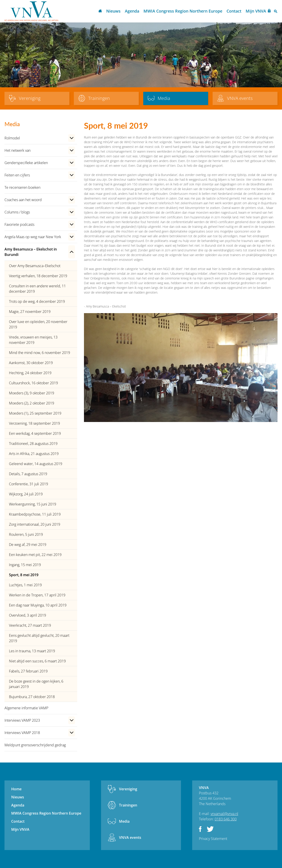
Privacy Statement (213, 839)
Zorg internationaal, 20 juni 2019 (35, 524)
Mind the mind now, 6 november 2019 (40, 353)
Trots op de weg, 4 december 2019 (37, 301)
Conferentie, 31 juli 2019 (29, 484)
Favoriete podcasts (19, 224)
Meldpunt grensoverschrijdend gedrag (35, 745)
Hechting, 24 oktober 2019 (30, 373)
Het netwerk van (18, 150)
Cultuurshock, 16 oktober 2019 (33, 383)
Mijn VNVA (256, 11)
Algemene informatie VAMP (26, 708)
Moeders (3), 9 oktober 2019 (32, 393)
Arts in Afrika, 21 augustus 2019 (34, 454)
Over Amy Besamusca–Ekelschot (35, 266)
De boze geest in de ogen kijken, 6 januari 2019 (36, 684)
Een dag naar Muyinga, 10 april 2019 (38, 605)
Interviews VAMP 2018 (22, 733)
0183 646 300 (226, 819)
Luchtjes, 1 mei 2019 (25, 585)
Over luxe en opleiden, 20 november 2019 (38, 324)
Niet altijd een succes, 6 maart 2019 (37, 661)
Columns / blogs (17, 212)
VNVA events (130, 837)
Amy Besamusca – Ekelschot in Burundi (31, 252)
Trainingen (128, 805)
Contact (234, 11)
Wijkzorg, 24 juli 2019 (26, 494)
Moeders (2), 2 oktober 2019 (32, 403)
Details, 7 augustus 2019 (28, 474)
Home (100, 11)
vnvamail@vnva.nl (224, 814)
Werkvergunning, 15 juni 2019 (33, 504)
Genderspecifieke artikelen (26, 163)
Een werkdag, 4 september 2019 (35, 433)
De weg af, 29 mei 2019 (28, 545)
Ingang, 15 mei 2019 (25, 565)
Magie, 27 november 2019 (30, 312)
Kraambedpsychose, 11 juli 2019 (35, 514)
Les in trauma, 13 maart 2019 (32, 651)
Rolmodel (12, 138)
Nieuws (113, 11)
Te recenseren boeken (22, 187)
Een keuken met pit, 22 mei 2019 (35, 555)
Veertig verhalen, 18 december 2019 (38, 276)
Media (124, 821)
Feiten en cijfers (17, 175)
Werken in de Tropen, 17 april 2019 (37, 595)
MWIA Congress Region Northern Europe (183, 11)
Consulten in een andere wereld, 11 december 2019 (37, 289)
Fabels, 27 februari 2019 (28, 671)
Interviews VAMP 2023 (22, 720)
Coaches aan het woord (23, 200)
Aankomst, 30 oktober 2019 (31, 363)
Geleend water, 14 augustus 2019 (36, 464)
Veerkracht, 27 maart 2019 (30, 625)
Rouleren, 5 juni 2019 (26, 534)
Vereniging (128, 789)
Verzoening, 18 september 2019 (34, 423)
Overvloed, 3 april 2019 (28, 615)
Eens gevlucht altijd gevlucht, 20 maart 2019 (39, 638)
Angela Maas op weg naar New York (33, 237)
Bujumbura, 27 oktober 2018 (32, 697)
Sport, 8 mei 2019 (24, 575)
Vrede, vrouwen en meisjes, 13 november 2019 (33, 340)
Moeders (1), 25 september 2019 (35, 413)
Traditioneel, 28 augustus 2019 (33, 444)
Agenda (132, 11)
